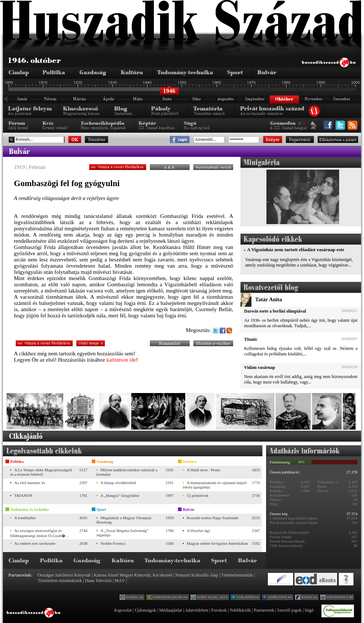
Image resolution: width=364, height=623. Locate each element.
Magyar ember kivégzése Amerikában (217, 543)
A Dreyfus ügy (199, 531)
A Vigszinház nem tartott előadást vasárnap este (296, 250)
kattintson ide (121, 360)
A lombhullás (25, 518)
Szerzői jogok (289, 610)
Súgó (309, 610)
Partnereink (264, 610)
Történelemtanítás (237, 575)
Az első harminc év (30, 483)
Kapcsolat (123, 610)
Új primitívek (198, 495)
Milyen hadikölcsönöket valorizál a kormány (127, 472)
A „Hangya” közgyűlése (120, 495)
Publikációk (240, 610)
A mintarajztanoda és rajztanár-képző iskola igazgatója (215, 485)
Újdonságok (145, 610)
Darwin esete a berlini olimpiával (275, 311)
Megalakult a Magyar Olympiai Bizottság (124, 520)
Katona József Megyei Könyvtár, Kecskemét (133, 575)
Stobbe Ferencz (113, 543)
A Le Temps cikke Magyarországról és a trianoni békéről (41, 472)
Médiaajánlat (170, 610)
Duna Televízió (98, 581)
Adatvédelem (197, 610)
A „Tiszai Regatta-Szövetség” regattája (122, 533)
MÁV (120, 581)
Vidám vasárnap (260, 367)
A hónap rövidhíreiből (118, 483)
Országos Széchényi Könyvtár (64, 575)
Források (219, 610)
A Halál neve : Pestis (204, 470)
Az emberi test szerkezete (35, 543)
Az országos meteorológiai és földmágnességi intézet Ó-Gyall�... (39, 533)
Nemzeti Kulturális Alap (197, 575)
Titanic (251, 339)
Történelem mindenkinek (60, 581)
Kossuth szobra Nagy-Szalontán (213, 518)
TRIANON (23, 495)
